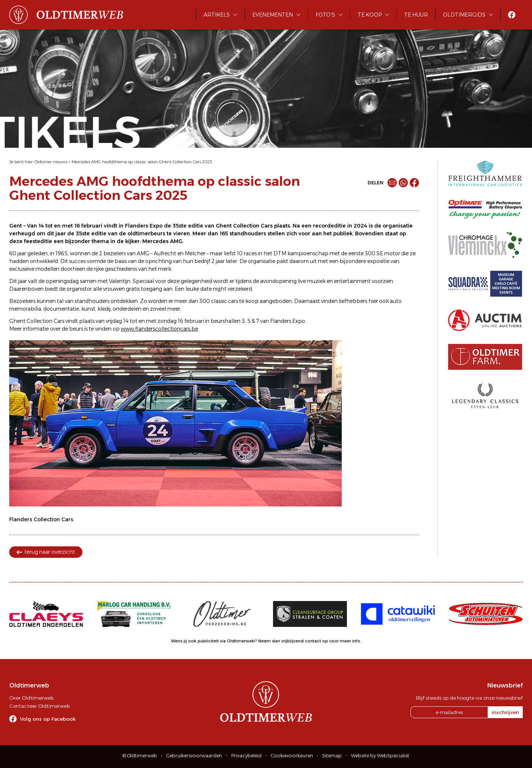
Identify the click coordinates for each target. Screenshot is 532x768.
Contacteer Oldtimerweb (40, 706)
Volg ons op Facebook (48, 719)
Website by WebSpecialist (380, 756)
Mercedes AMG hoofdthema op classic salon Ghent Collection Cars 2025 (142, 162)
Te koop (370, 15)
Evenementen (273, 15)
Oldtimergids (464, 15)
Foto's (325, 15)
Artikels (217, 15)
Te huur (416, 15)
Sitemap (332, 756)
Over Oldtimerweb (31, 698)
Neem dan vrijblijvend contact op (293, 641)
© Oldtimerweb (140, 756)
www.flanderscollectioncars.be (159, 329)
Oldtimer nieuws (51, 162)
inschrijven (505, 712)
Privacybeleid (246, 756)
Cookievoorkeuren (292, 756)
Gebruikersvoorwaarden (194, 756)
